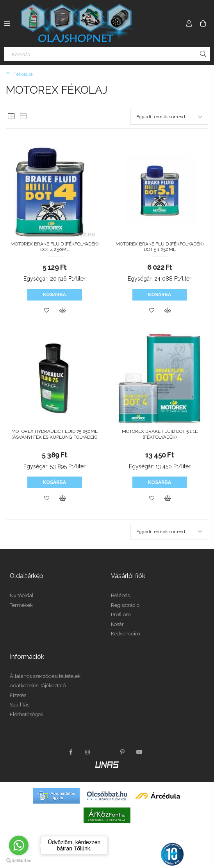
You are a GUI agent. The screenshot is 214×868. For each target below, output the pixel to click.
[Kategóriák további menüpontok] (7, 23)
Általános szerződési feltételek (45, 676)
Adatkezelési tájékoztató (38, 686)
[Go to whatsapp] (19, 845)
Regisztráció (125, 605)
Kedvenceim (126, 634)
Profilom (121, 615)
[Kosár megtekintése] (203, 23)
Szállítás (20, 705)
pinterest (122, 752)
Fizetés (18, 695)
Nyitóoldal (22, 595)
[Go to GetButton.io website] (19, 860)
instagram (88, 752)
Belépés (120, 595)
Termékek (21, 605)
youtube (139, 752)
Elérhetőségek (27, 714)
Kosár (117, 624)
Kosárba (54, 295)
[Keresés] (107, 54)
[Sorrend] (169, 117)
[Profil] (189, 23)
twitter (105, 752)
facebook (71, 752)
